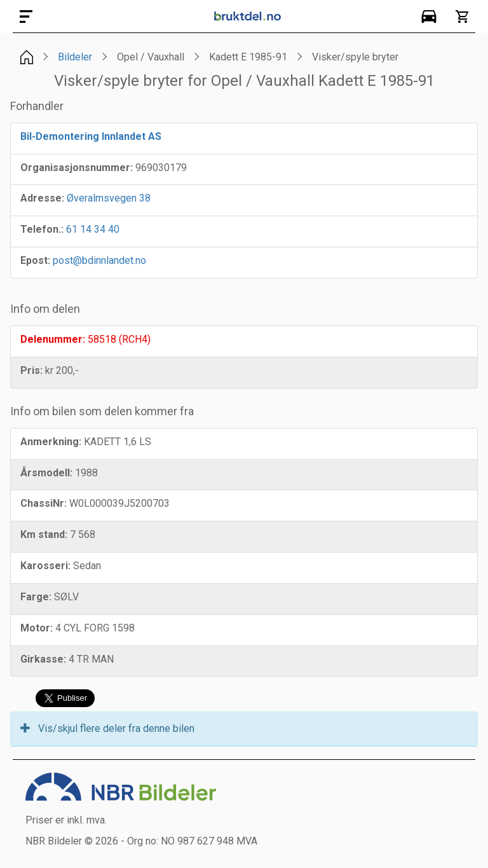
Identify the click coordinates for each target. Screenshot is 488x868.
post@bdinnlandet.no (99, 260)
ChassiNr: (44, 503)
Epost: (35, 260)
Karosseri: (45, 566)
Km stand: (44, 534)
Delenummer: (53, 339)
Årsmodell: (46, 473)
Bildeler (75, 57)
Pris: (31, 370)
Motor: (37, 628)
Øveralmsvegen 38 (109, 198)
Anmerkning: (51, 442)
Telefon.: (42, 229)
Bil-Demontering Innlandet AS (91, 136)
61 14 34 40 (93, 229)
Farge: (36, 597)
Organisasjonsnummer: (77, 168)
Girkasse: (43, 659)
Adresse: (42, 198)
